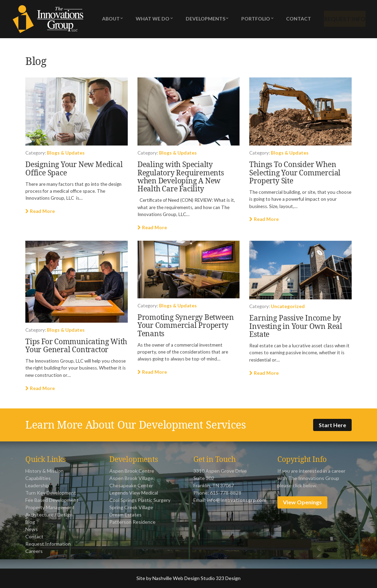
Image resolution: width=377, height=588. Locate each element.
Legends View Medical (134, 493)
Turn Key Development (51, 493)
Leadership (37, 485)
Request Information (48, 544)
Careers (34, 551)
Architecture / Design (49, 515)
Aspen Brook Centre (132, 471)
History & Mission (44, 471)
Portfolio (254, 19)
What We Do (152, 19)
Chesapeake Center (131, 485)
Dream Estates (125, 515)
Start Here (332, 425)
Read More (40, 211)
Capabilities (38, 478)
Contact (296, 19)
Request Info (343, 19)
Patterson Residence (132, 522)
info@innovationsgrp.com (237, 500)
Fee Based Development (52, 500)
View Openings (302, 502)
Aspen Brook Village (131, 478)
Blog (30, 522)
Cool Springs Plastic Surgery (140, 500)
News (32, 529)
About (111, 19)
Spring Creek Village (131, 507)
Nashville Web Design (176, 578)
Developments (204, 19)
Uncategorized (288, 306)
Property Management (50, 507)
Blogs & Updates (66, 153)
